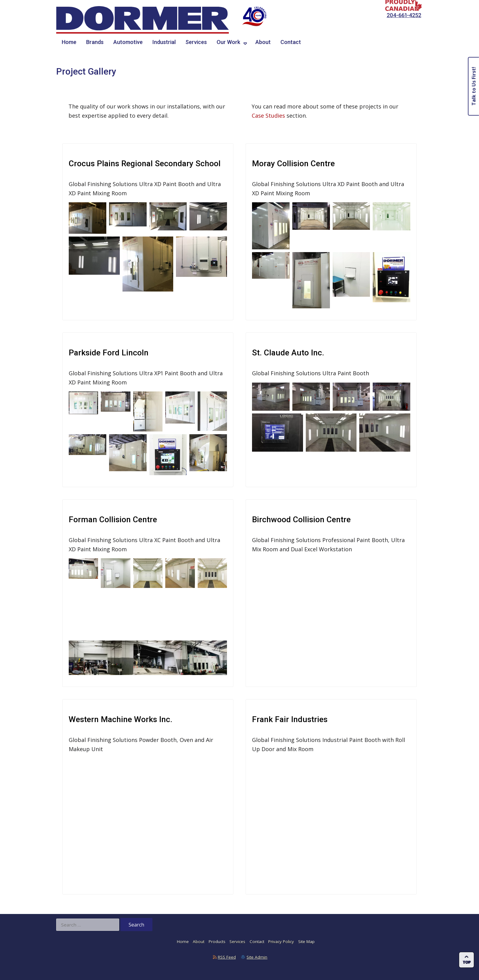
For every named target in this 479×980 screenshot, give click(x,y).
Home (69, 42)
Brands (95, 42)
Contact (291, 42)
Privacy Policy (281, 939)
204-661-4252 (404, 15)
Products (217, 939)
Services (196, 42)
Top (467, 962)
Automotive (128, 42)
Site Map (306, 939)
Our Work (228, 42)
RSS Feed (227, 955)
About (263, 42)
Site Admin (257, 955)
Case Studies (268, 116)
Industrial (164, 42)
